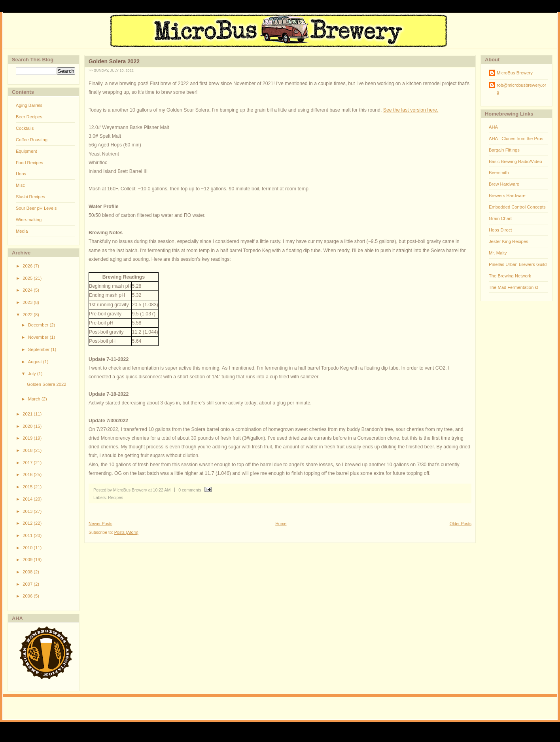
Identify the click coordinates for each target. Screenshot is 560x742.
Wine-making (29, 220)
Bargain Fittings (504, 150)
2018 (28, 450)
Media (22, 231)
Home (281, 524)
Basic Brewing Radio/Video (516, 161)
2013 (28, 511)
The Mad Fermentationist (513, 287)
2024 (28, 290)
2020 (28, 426)
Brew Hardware (504, 184)
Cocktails (25, 128)
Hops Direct (500, 230)
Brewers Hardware (507, 195)
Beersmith (499, 173)
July (33, 374)
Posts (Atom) (126, 532)
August (36, 362)
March (35, 399)
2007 (28, 584)
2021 (28, 414)
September (40, 349)
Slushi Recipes (30, 197)
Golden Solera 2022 (47, 384)
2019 (28, 438)
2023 (28, 302)
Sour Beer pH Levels (36, 208)
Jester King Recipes (509, 241)
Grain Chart (500, 218)
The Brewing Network (510, 276)
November (39, 337)
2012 (28, 523)
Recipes (115, 497)
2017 (28, 463)
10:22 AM (162, 490)
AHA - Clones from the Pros (516, 139)
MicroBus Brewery (515, 73)
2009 (28, 560)
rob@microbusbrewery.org (521, 89)
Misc (20, 185)
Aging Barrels (29, 105)
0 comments (190, 490)
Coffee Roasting (32, 140)
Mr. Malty (498, 253)
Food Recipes (29, 163)
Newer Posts (100, 524)
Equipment (26, 151)
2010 (28, 548)
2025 (28, 278)
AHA (493, 127)
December (39, 325)
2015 (28, 487)
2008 (28, 572)
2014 (28, 499)
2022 (28, 315)
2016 (28, 474)
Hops (21, 174)
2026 (28, 266)
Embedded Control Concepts (517, 207)
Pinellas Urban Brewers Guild (518, 264)
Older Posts (461, 524)
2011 (28, 535)
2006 (28, 596)
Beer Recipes (29, 117)
